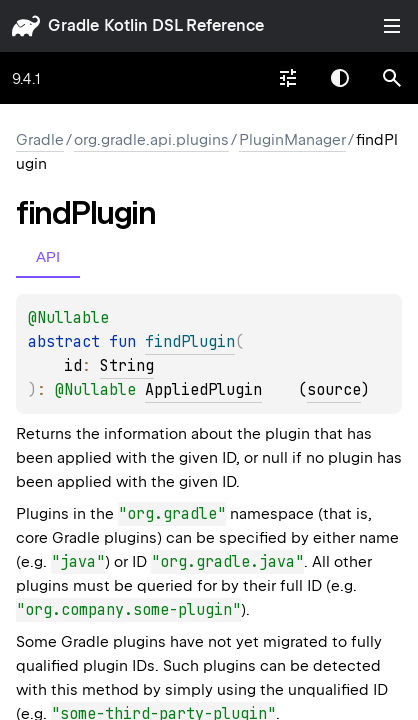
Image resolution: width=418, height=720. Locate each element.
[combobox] (288, 78)
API (48, 256)
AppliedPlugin (203, 390)
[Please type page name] (392, 78)
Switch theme (340, 78)
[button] (392, 78)
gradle (73, 25)
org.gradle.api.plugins (151, 140)
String (127, 366)
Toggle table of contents (392, 26)
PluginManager (292, 140)
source (334, 390)
